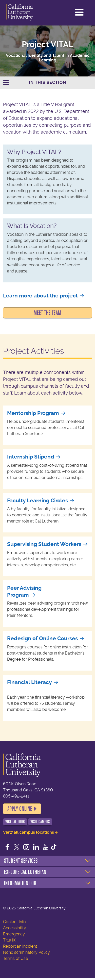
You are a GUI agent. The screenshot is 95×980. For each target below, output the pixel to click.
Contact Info (14, 922)
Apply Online (20, 809)
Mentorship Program (33, 413)
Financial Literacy (30, 682)
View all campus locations (29, 832)
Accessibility (15, 928)
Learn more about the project (40, 296)
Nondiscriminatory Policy (26, 952)
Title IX (9, 940)
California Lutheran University (25, 12)
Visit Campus (40, 822)
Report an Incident (20, 946)
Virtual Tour (15, 822)
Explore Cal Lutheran (25, 872)
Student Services (21, 861)
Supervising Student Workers (44, 544)
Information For (20, 883)
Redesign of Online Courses (42, 638)
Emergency (14, 934)
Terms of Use (15, 958)
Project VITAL (48, 44)
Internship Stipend (31, 457)
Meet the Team (48, 313)
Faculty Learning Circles (37, 501)
